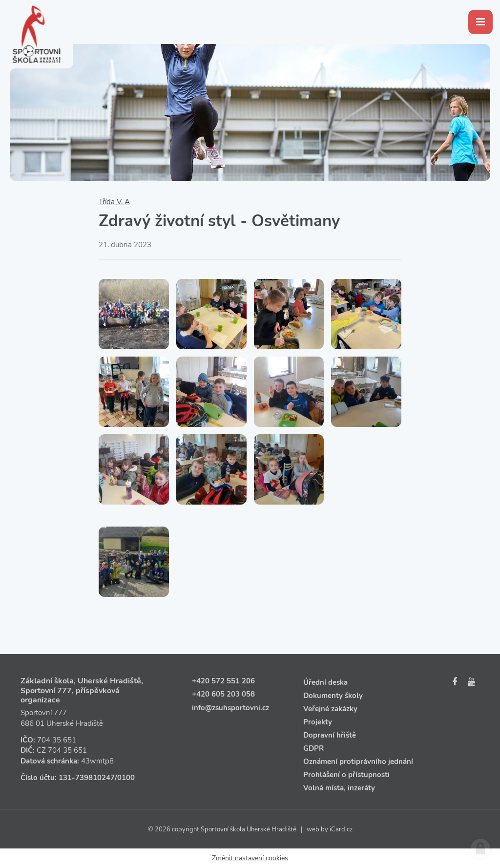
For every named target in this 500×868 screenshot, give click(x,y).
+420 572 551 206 (223, 681)
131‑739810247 (87, 778)
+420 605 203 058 (223, 694)
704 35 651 (57, 740)
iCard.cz (341, 829)
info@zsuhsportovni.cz (230, 708)
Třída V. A (114, 202)
